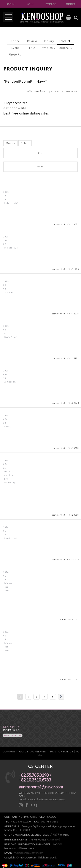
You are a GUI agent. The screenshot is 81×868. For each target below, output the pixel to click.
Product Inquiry (67, 41)
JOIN (30, 4)
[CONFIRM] (53, 839)
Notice (15, 41)
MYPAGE (51, 4)
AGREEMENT (39, 751)
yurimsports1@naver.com (29, 853)
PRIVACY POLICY (62, 751)
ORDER (71, 4)
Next (61, 697)
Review (32, 41)
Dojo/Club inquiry (67, 48)
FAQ (32, 48)
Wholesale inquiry (50, 48)
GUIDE (24, 751)
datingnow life (15, 108)
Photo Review (16, 55)
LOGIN (10, 4)
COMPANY (10, 751)
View (40, 207)
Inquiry (49, 41)
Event (15, 48)
